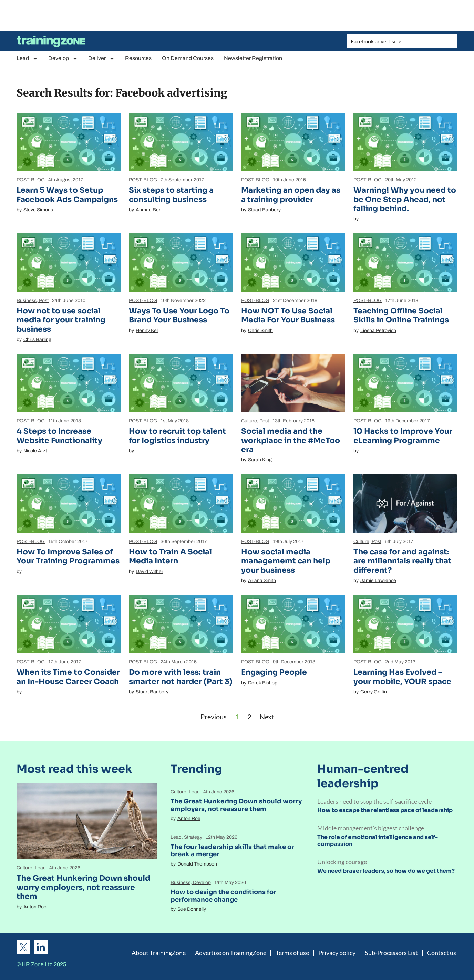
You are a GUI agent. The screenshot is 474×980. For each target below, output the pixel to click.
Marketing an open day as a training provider (291, 195)
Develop (63, 58)
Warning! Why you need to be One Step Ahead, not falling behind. (405, 199)
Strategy (193, 837)
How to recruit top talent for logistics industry (177, 436)
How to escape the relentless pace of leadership (385, 810)
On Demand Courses (188, 58)
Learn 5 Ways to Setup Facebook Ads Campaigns (67, 195)
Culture (249, 421)
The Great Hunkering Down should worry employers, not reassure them (83, 887)
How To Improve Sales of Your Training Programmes (68, 556)
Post (44, 301)
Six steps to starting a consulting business (171, 195)
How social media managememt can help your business (286, 561)
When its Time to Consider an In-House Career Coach (68, 677)
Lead (27, 58)
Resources (138, 58)
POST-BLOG (31, 180)
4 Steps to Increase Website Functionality (59, 436)
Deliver (101, 58)
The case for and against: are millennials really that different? (403, 561)
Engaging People (274, 672)
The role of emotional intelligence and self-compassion (378, 841)
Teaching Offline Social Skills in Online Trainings (401, 315)
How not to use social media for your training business (61, 320)
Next (267, 717)
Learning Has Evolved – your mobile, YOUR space (402, 677)
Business (27, 301)
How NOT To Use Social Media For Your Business (288, 315)
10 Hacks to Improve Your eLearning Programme (403, 436)
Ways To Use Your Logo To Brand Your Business (179, 315)
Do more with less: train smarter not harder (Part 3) (181, 677)
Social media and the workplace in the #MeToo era (291, 440)
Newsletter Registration (253, 58)
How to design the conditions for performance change (223, 896)
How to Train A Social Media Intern (170, 556)
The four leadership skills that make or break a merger (232, 851)
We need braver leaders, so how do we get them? (386, 871)
